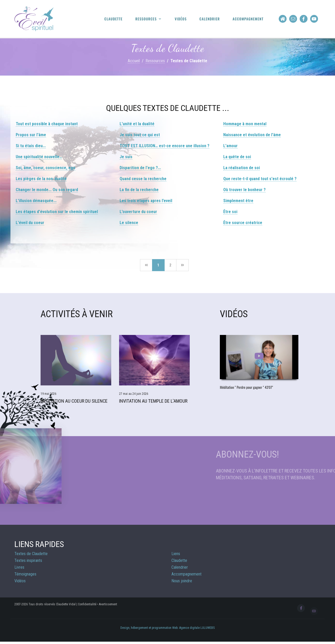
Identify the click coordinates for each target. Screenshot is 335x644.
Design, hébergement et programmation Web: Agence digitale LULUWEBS (167, 629)
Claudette (123, 19)
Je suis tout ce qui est (140, 135)
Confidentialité (87, 606)
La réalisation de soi (242, 168)
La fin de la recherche (139, 190)
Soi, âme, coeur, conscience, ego (46, 168)
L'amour (230, 146)
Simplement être (238, 201)
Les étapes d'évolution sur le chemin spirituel (57, 212)
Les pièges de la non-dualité (41, 179)
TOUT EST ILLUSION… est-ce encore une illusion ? (164, 146)
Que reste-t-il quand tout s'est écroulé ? (260, 179)
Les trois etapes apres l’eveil (146, 201)
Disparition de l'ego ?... (140, 168)
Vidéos (186, 19)
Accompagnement (250, 19)
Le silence (129, 223)
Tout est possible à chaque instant (47, 124)
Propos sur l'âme (31, 135)
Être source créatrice (243, 223)
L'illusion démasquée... (36, 201)
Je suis (126, 157)
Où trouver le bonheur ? (244, 190)
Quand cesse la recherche (143, 179)
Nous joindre (182, 582)
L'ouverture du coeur (138, 212)
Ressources (153, 19)
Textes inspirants (28, 562)
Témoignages (25, 576)
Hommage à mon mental (245, 124)
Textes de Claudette (31, 555)
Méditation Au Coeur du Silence (74, 403)
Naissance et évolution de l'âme (252, 135)
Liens (176, 555)
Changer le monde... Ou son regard (47, 190)
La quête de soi (237, 157)
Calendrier (214, 19)
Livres (19, 569)
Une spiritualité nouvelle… (39, 157)
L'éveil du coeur (30, 223)
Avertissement (108, 606)
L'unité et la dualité (137, 124)
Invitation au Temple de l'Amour (153, 403)
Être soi (230, 212)
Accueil (134, 61)
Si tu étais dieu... (31, 146)
